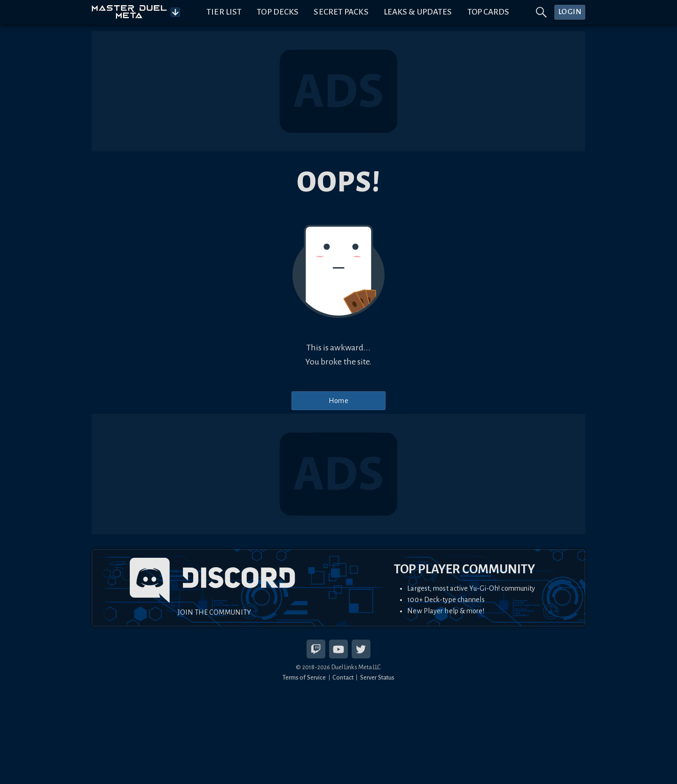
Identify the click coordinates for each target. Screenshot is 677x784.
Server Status (377, 677)
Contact (343, 677)
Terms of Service (304, 677)
